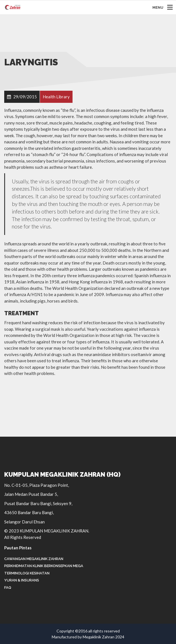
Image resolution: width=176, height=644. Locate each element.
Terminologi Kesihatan (27, 573)
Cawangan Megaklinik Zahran (34, 559)
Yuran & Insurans (22, 580)
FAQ (8, 588)
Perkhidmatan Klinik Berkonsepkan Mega (44, 566)
